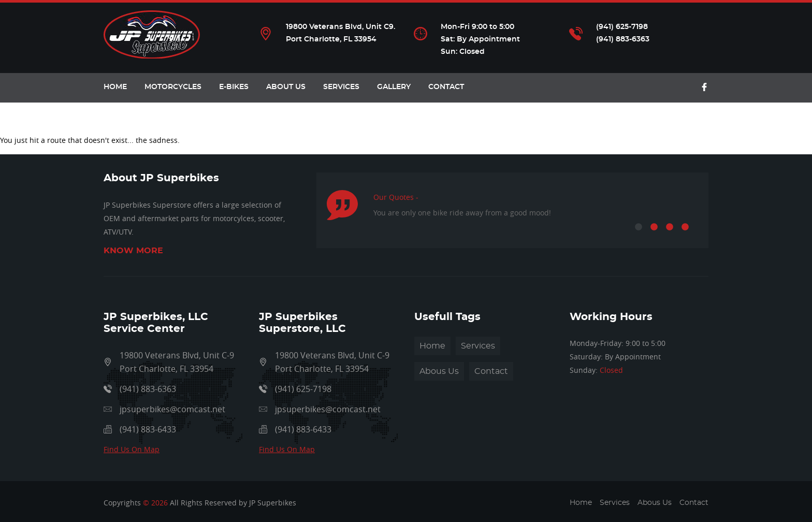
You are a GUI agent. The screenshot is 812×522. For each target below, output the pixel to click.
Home (432, 346)
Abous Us (439, 371)
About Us (286, 87)
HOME (115, 87)
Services (341, 87)
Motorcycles (173, 87)
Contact (446, 87)
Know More (133, 251)
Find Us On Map (132, 449)
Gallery (394, 87)
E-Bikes (234, 87)
